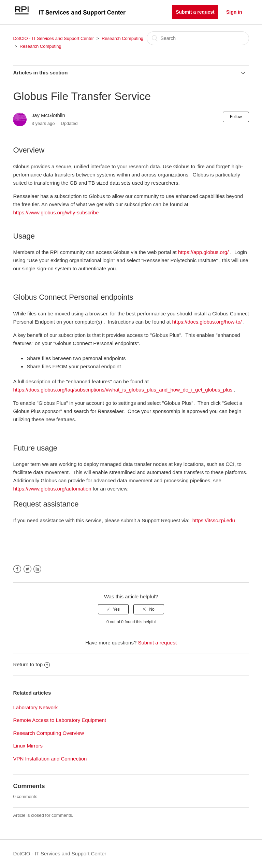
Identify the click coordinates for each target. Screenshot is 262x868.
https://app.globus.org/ (203, 252)
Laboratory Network (35, 707)
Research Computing (122, 38)
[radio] (113, 609)
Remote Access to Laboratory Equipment (60, 720)
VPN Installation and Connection (50, 759)
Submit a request (195, 12)
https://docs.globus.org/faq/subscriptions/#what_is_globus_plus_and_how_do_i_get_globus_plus (123, 390)
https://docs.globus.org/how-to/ (207, 322)
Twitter (27, 569)
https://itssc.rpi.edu (214, 520)
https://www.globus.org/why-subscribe (56, 212)
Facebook (17, 569)
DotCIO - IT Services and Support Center (53, 38)
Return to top (31, 664)
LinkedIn (37, 569)
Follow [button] (236, 117)
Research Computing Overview (48, 733)
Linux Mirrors (28, 746)
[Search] (198, 38)
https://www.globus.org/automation (52, 489)
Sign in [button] (234, 12)
